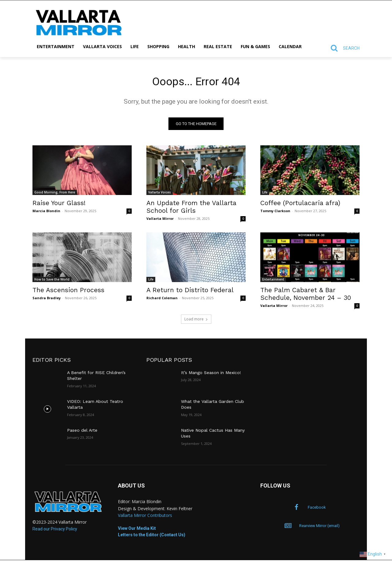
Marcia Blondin (46, 213)
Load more (196, 321)
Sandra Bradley (47, 300)
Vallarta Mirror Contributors (145, 517)
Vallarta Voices (160, 194)
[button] (342, 48)
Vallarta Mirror (160, 220)
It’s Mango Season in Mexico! (211, 374)
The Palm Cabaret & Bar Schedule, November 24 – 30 (306, 296)
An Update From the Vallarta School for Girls (191, 208)
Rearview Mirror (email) (319, 528)
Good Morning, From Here (55, 194)
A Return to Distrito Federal (190, 292)
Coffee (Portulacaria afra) (300, 205)
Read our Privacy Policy (55, 530)
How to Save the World (52, 281)
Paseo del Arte (82, 432)
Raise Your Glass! (59, 205)
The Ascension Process (68, 292)
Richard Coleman (162, 300)
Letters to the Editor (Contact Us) (152, 537)
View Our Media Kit (137, 530)
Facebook (317, 509)
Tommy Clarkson (275, 213)
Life (265, 194)
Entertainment (273, 281)
